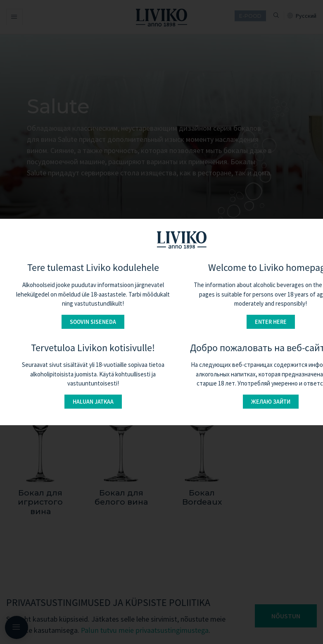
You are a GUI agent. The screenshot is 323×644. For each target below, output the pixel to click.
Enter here (271, 322)
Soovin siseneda (93, 322)
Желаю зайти (271, 402)
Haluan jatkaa (93, 402)
